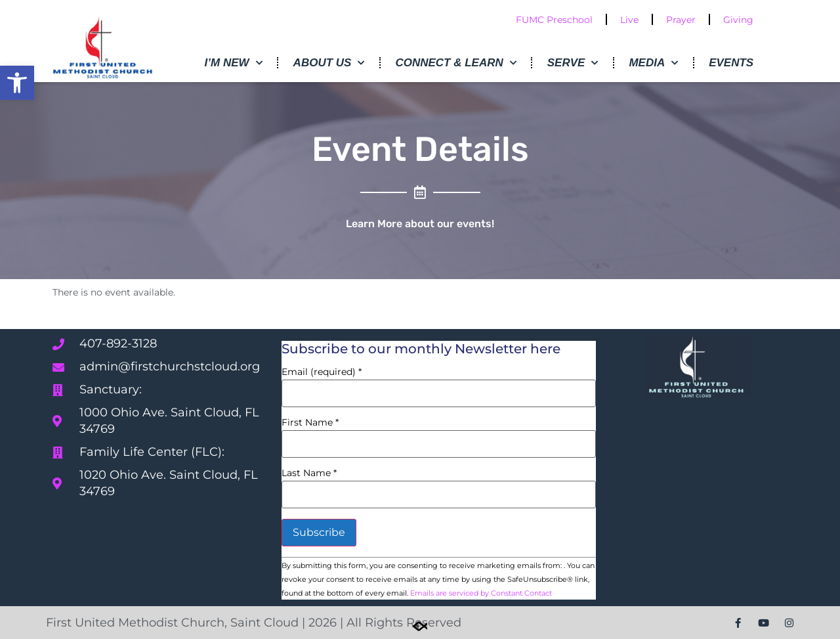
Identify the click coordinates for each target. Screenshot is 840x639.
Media (653, 63)
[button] (17, 83)
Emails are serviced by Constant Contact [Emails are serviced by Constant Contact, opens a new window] (481, 593)
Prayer (681, 20)
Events (731, 63)
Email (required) (322, 372)
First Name (310, 422)
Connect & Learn (455, 63)
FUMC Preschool (554, 20)
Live (629, 20)
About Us (329, 63)
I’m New (234, 63)
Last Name (309, 473)
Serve (573, 63)
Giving (738, 20)
